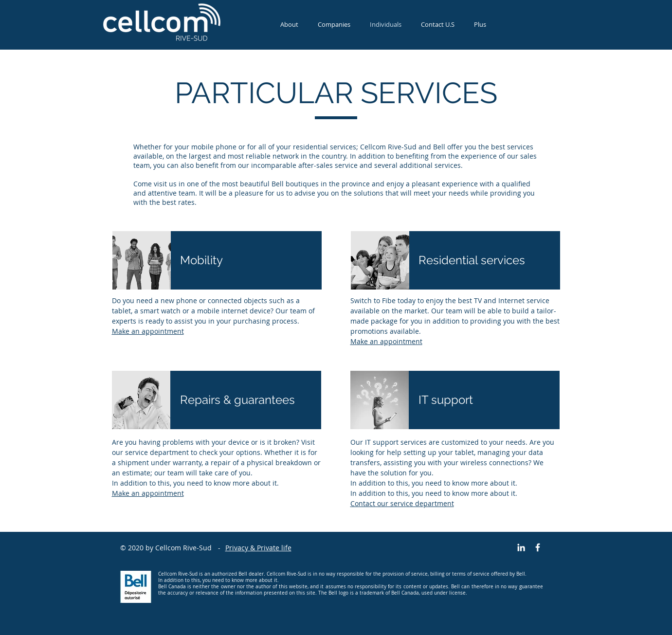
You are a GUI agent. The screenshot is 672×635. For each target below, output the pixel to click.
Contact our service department (402, 503)
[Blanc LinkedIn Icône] (521, 547)
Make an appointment (148, 331)
